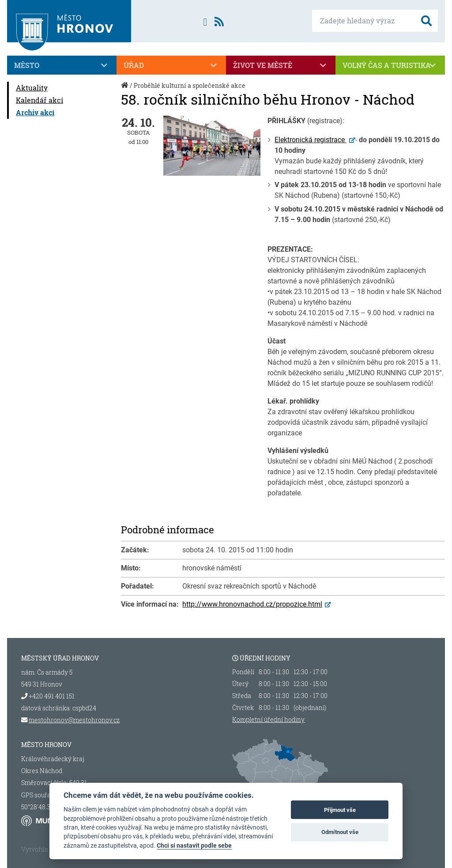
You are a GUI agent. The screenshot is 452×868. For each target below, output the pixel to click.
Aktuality (32, 88)
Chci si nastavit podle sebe (194, 845)
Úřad (171, 65)
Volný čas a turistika (390, 65)
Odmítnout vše (340, 832)
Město (62, 65)
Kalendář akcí (40, 100)
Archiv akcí (35, 112)
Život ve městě (281, 65)
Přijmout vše (340, 810)
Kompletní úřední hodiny (268, 720)
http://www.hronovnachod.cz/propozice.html (252, 604)
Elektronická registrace (311, 140)
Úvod (125, 90)
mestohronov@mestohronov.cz (74, 720)
